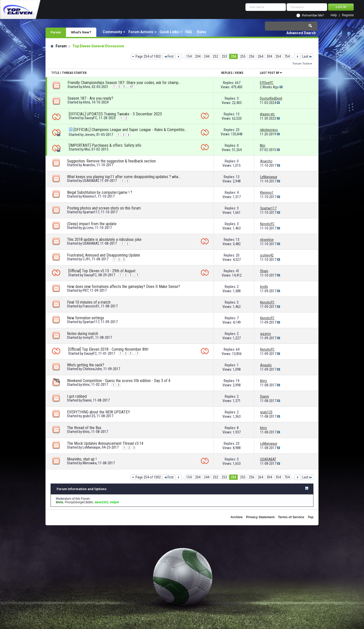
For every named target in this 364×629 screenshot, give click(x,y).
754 (287, 56)
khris (87, 87)
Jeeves (90, 135)
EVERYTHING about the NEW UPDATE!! (98, 412)
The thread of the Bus (84, 428)
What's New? (81, 32)
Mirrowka (90, 463)
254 (233, 56)
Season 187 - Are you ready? (90, 98)
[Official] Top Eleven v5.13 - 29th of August (102, 271)
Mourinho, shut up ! (82, 459)
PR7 (86, 290)
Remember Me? (313, 15)
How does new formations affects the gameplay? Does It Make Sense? (123, 287)
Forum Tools (301, 64)
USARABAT (91, 181)
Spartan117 (91, 212)
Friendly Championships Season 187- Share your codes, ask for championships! (124, 83)
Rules (202, 32)
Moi (87, 149)
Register (348, 15)
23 (238, 130)
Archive (237, 517)
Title (55, 73)
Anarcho (89, 165)
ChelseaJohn (92, 369)
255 (243, 56)
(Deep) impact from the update (92, 224)
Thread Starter (74, 73)
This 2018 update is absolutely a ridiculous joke (104, 239)
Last (307, 56)
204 (198, 56)
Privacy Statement (260, 517)
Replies (227, 73)
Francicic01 (91, 306)
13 (238, 114)
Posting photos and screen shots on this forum (104, 208)
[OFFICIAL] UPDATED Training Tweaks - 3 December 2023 (115, 114)
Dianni (87, 400)
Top (311, 517)
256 (252, 56)
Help (334, 15)
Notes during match (83, 334)
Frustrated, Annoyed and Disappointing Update (104, 255)
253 (224, 56)
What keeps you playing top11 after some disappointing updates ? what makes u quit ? (124, 177)
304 (269, 56)
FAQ (189, 32)
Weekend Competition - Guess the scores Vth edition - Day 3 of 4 (119, 381)
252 (215, 56)
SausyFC (91, 118)
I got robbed (77, 396)
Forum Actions (141, 32)
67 (131, 87)
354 (278, 56)
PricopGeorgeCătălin (79, 502)
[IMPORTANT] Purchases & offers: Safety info (105, 145)
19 (238, 381)
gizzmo (88, 228)
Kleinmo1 (89, 196)
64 (238, 349)
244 (207, 56)
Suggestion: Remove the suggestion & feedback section (111, 161)
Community (112, 32)
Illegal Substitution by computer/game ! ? (100, 192)
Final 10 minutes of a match (89, 302)
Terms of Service (291, 517)
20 (238, 255)
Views (239, 73)
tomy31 (88, 338)
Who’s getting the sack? (86, 365)
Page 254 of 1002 (148, 56)
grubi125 (89, 416)
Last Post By (271, 73)
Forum (56, 32)
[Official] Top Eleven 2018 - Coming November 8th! (108, 349)
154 (189, 56)
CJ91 (86, 259)
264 (260, 56)
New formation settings (86, 318)
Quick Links (169, 32)
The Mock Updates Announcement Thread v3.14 (105, 443)
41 (238, 271)
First (169, 56)
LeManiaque (92, 447)
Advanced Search (301, 33)
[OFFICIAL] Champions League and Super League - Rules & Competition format (130, 130)
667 (238, 83)
